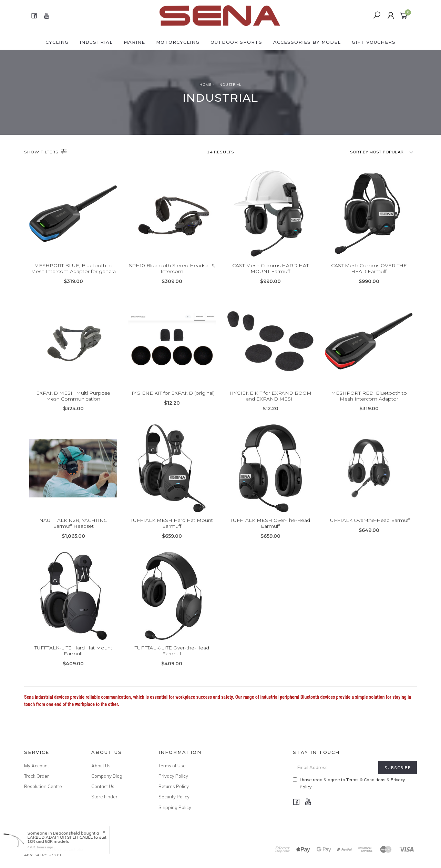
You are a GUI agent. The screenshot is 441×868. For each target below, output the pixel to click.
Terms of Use (172, 766)
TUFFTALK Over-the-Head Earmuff (369, 526)
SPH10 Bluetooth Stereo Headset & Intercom (172, 268)
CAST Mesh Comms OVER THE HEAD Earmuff (369, 268)
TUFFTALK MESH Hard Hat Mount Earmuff (172, 529)
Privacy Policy (173, 776)
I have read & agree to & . (349, 783)
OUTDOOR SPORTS (236, 42)
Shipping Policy (175, 807)
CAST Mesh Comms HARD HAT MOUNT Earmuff (270, 268)
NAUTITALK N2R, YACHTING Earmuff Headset (73, 529)
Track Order (37, 776)
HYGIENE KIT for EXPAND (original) (172, 398)
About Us (101, 766)
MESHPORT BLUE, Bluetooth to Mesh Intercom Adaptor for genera (73, 268)
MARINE (134, 42)
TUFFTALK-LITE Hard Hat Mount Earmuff (73, 657)
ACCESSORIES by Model (307, 42)
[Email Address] (336, 768)
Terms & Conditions (366, 780)
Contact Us (103, 786)
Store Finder (104, 797)
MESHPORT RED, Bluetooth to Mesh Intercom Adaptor (369, 401)
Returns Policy (174, 786)
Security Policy (174, 797)
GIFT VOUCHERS (374, 42)
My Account (37, 766)
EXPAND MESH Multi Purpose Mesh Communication (73, 401)
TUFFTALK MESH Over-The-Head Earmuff (270, 529)
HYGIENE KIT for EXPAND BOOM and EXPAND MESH (270, 401)
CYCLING (57, 42)
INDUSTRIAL (96, 42)
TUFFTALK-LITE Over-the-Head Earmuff (172, 657)
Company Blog (107, 776)
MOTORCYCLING (178, 42)
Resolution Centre (43, 786)
